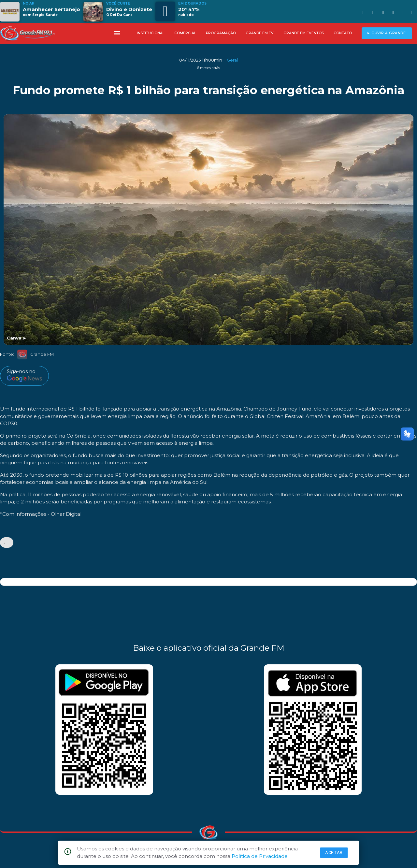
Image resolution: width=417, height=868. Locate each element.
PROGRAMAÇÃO (221, 33)
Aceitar (334, 853)
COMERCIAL (185, 33)
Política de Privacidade (260, 856)
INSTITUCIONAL (151, 33)
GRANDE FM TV (260, 33)
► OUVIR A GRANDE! (387, 33)
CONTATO (343, 33)
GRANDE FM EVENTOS (304, 33)
